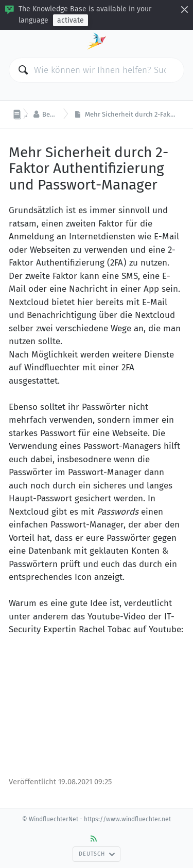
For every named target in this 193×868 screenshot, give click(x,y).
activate (71, 20)
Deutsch (97, 854)
